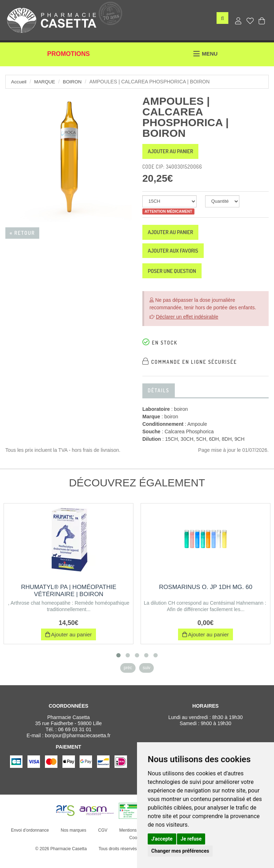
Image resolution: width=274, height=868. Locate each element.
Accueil (19, 82)
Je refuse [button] (191, 839)
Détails (159, 402)
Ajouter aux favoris (180, 258)
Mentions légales (134, 842)
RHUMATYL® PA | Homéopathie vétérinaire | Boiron (69, 602)
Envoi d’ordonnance (28, 842)
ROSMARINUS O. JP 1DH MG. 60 (206, 599)
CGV (101, 842)
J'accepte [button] (162, 839)
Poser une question (179, 281)
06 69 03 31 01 (75, 741)
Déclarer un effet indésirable (187, 329)
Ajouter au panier (177, 153)
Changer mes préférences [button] (180, 851)
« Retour (22, 233)
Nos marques (72, 842)
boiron (74, 82)
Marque (46, 82)
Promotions (69, 56)
